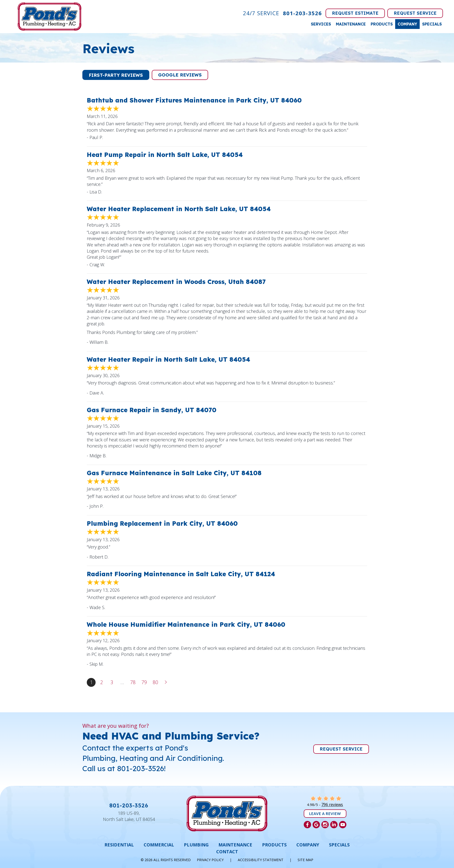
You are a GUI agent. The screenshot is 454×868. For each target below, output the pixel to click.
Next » (166, 682)
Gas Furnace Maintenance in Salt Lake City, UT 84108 (174, 473)
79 (144, 682)
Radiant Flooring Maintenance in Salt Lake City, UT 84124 (181, 574)
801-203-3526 (302, 13)
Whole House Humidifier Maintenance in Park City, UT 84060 (186, 624)
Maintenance (351, 24)
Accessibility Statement (261, 860)
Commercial (159, 845)
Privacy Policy (210, 860)
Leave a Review (325, 814)
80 (155, 682)
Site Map (305, 860)
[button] (116, 75)
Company (407, 24)
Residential (119, 845)
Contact (227, 852)
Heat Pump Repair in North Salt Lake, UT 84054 (165, 155)
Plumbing (196, 845)
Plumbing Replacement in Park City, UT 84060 (162, 523)
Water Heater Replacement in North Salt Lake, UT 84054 (179, 209)
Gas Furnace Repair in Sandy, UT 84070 (152, 410)
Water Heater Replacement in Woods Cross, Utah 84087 (176, 282)
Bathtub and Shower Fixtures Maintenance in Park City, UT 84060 (194, 100)
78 (133, 682)
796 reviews (332, 804)
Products (382, 24)
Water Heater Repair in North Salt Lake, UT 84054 (168, 359)
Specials (432, 24)
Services (321, 24)
